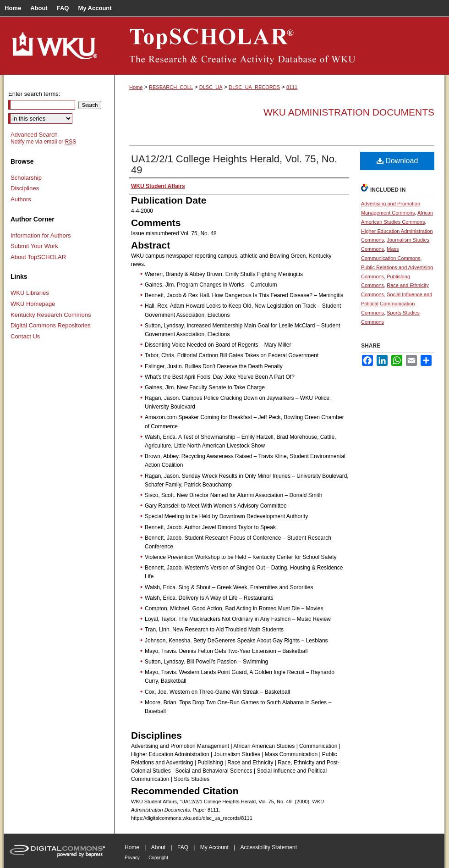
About (158, 847)
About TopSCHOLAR (38, 257)
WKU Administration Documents (349, 112)
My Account (214, 847)
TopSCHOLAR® (279, 46)
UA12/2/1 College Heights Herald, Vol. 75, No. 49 (234, 164)
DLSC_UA (211, 87)
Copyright (158, 858)
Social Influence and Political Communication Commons (397, 304)
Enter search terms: (34, 94)
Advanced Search (34, 135)
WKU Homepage (33, 304)
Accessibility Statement (269, 847)
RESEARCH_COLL (171, 87)
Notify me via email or (43, 142)
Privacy (132, 858)
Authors (21, 199)
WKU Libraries (30, 293)
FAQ (183, 847)
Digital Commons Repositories (51, 325)
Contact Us (25, 336)
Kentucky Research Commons (51, 315)
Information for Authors (41, 235)
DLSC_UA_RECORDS (254, 87)
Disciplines (25, 188)
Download (397, 161)
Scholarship (26, 178)
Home (136, 87)
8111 (292, 87)
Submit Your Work (34, 246)
